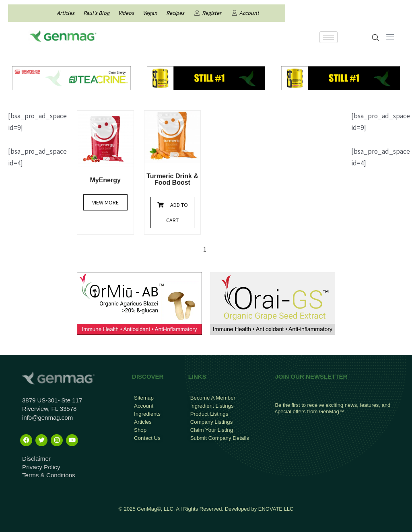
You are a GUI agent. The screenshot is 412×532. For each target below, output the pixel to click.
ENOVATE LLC (276, 508)
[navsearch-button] (376, 38)
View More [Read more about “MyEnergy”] (105, 202)
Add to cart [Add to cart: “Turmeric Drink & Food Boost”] (177, 212)
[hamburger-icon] (329, 37)
